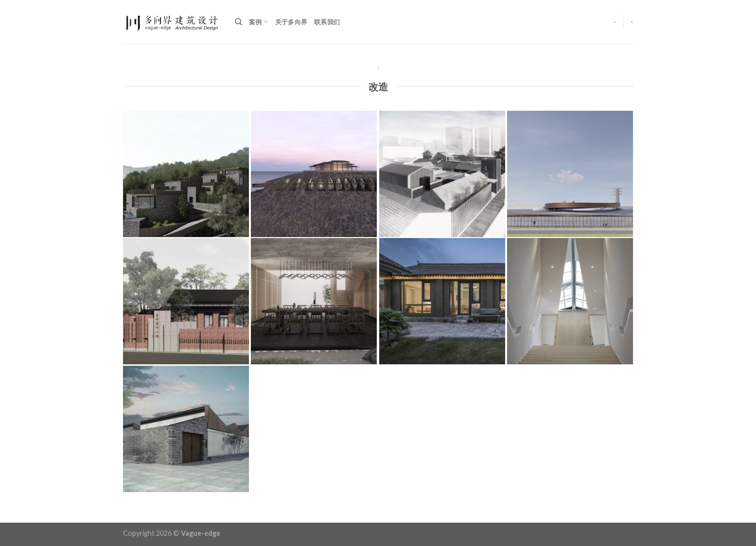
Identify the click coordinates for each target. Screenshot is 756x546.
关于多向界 (291, 22)
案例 (259, 22)
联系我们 (327, 22)
